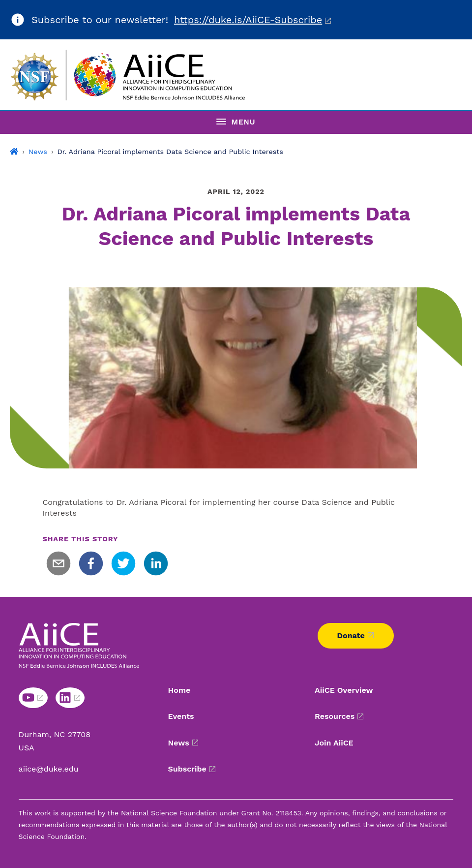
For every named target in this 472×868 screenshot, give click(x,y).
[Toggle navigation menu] (236, 122)
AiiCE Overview (344, 690)
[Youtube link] (33, 698)
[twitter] (123, 563)
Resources (335, 716)
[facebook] (91, 563)
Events (181, 716)
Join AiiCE (334, 743)
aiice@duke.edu (49, 769)
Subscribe (187, 769)
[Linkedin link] (70, 698)
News (38, 152)
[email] (59, 563)
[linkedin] (156, 563)
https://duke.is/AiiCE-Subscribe (248, 20)
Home (179, 690)
